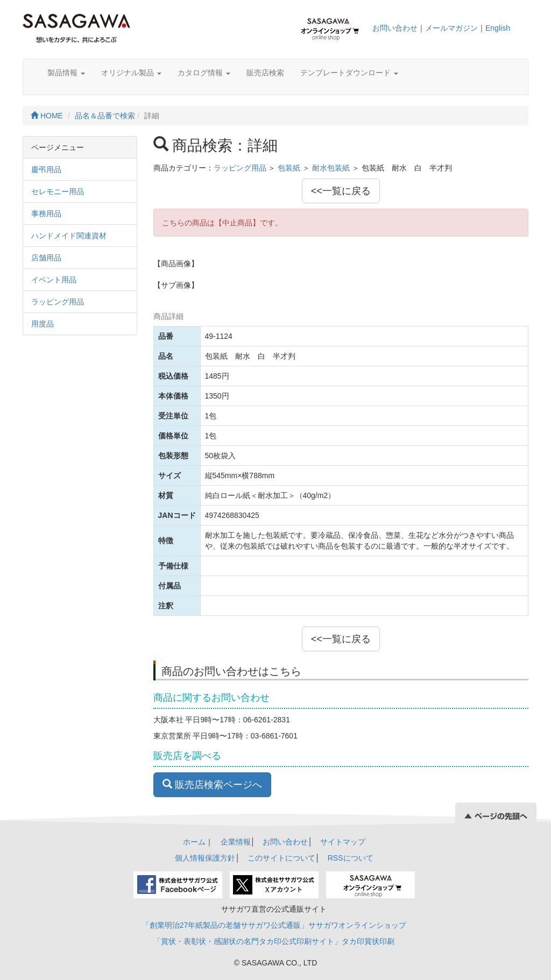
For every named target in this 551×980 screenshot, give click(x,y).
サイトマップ (343, 842)
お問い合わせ (395, 28)
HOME (47, 116)
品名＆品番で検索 (105, 116)
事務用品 (46, 214)
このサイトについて (281, 858)
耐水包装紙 (331, 168)
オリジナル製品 (131, 73)
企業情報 (236, 842)
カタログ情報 (204, 73)
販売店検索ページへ (212, 784)
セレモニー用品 (58, 191)
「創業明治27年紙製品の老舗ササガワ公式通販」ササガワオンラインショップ (274, 925)
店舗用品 (46, 258)
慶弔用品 (46, 169)
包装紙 (289, 168)
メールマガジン (451, 28)
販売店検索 (265, 73)
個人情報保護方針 (205, 858)
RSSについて (351, 858)
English (498, 28)
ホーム (194, 842)
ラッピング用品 (58, 302)
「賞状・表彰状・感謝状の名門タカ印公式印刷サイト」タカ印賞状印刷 (274, 941)
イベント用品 (54, 280)
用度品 (43, 324)
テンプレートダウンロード (349, 73)
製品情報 (66, 73)
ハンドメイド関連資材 (69, 236)
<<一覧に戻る (341, 191)
